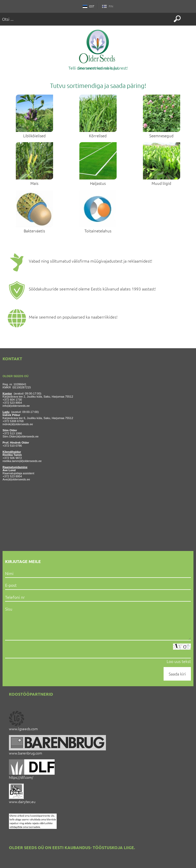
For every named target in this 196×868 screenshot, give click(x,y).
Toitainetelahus (98, 231)
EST (90, 6)
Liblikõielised (34, 136)
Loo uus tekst (179, 661)
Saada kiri (177, 674)
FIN (106, 6)
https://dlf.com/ (21, 777)
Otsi (177, 19)
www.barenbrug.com (26, 753)
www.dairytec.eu (22, 802)
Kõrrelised (98, 136)
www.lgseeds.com (23, 729)
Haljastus (98, 183)
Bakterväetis (34, 231)
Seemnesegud (161, 136)
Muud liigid (161, 183)
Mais (34, 183)
